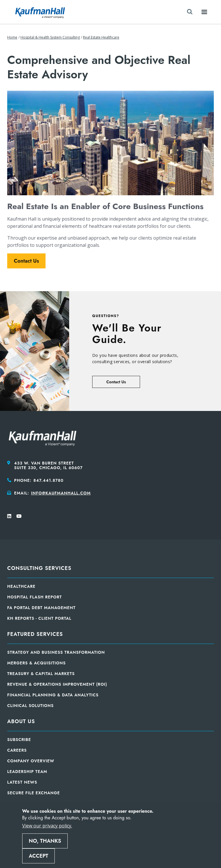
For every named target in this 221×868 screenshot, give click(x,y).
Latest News (22, 782)
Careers (17, 750)
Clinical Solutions (30, 706)
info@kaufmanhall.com (61, 493)
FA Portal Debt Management (41, 608)
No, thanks (45, 841)
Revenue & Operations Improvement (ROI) (57, 684)
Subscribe (19, 740)
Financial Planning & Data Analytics (53, 695)
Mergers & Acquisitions (36, 663)
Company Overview (31, 761)
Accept (39, 856)
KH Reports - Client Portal (39, 618)
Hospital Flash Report (35, 597)
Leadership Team (27, 772)
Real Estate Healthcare (101, 37)
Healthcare (21, 586)
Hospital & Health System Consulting (50, 37)
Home (12, 37)
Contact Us (26, 261)
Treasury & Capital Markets (41, 674)
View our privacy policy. (47, 826)
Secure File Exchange (34, 793)
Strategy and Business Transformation (56, 652)
